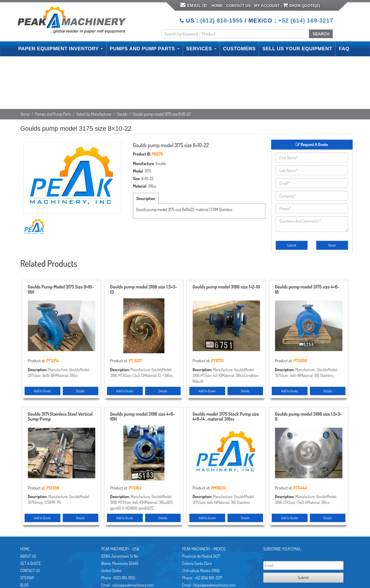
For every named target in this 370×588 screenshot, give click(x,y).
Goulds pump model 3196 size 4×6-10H (143, 417)
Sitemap (27, 578)
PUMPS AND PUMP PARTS (144, 49)
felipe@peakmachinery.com (214, 585)
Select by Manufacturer (94, 114)
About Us (28, 556)
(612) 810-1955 (222, 21)
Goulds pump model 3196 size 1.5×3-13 (144, 290)
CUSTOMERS (239, 49)
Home (217, 6)
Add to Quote (42, 391)
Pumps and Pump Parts (53, 114)
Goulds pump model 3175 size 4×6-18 (307, 290)
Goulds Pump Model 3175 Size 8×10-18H (61, 290)
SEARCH (321, 34)
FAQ (344, 49)
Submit (292, 245)
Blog (24, 585)
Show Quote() (301, 5)
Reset (332, 245)
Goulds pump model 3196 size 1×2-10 (226, 287)
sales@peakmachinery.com (133, 585)
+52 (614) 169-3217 (306, 21)
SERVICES (201, 49)
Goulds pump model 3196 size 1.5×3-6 (308, 417)
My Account (267, 6)
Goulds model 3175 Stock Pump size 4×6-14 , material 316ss (226, 417)
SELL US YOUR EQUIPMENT (297, 49)
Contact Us (238, 6)
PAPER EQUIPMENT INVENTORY (61, 49)
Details (80, 391)
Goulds (122, 114)
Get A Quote (30, 563)
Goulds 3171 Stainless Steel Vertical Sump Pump (60, 417)
